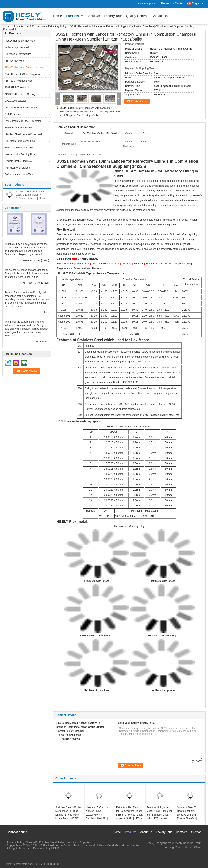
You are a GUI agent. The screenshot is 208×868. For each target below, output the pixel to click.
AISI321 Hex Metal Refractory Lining (47, 26)
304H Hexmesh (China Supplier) (22, 74)
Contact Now (139, 101)
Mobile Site (11, 855)
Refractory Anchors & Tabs (19, 174)
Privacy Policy (15, 842)
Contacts (181, 832)
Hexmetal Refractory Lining (19, 148)
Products (72, 16)
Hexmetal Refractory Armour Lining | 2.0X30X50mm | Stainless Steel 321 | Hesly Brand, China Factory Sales (97, 817)
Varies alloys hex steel (17, 47)
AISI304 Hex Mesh (15, 61)
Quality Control (137, 16)
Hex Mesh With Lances (17, 168)
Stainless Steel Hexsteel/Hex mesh (24, 134)
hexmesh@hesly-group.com (184, 851)
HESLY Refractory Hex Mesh (20, 41)
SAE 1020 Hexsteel (15, 101)
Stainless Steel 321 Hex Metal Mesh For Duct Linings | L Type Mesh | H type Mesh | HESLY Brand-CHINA (68, 815)
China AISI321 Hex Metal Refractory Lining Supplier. (58, 842)
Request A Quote (172, 3)
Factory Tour (113, 16)
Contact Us (160, 16)
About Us (93, 16)
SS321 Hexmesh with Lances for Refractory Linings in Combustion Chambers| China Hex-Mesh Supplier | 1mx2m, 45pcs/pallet (90, 112)
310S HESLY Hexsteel (17, 88)
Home (58, 16)
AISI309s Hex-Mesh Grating (20, 94)
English (199, 3)
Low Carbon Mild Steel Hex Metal (23, 121)
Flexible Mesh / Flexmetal (18, 161)
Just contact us (51, 864)
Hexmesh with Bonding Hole (20, 154)
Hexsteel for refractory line (19, 128)
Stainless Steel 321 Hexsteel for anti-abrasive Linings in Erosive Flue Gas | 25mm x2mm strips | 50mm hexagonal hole (189, 817)
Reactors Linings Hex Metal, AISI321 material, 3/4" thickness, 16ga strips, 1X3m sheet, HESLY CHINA (160, 815)
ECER (55, 848)
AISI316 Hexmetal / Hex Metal (21, 108)
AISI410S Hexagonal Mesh (19, 81)
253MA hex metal (14, 114)
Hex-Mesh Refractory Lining (20, 141)
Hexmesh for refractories (18, 54)
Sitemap (196, 832)
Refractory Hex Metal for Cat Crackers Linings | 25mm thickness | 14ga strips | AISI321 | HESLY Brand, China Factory (129, 815)
